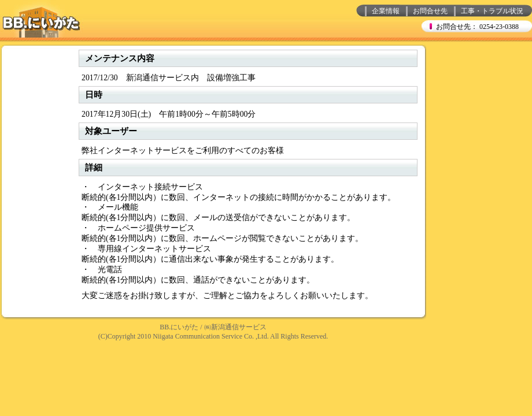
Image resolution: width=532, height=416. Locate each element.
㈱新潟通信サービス (235, 327)
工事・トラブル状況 (492, 11)
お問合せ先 (430, 11)
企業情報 (386, 11)
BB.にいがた (179, 327)
